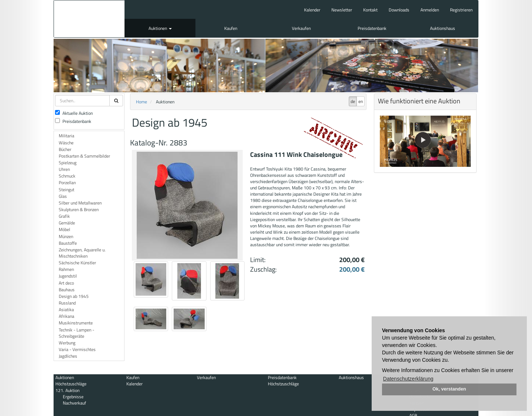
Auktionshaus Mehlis (89, 19)
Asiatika (66, 310)
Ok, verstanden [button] (449, 389)
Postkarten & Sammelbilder (84, 156)
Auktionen (160, 28)
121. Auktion (67, 390)
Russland (67, 303)
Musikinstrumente (76, 323)
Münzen (66, 236)
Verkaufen (301, 28)
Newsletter (342, 10)
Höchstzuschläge (71, 384)
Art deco (66, 283)
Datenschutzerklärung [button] (408, 379)
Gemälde (67, 223)
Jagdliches (68, 356)
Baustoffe (68, 243)
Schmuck (67, 176)
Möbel (64, 229)
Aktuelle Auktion (74, 113)
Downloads (399, 10)
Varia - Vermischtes (77, 349)
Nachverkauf (74, 403)
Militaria (66, 136)
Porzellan (67, 183)
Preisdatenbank (372, 28)
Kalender (312, 10)
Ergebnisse (73, 397)
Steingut (66, 190)
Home (141, 102)
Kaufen (231, 28)
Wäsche (66, 143)
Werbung (67, 343)
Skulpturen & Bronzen (79, 209)
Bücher (65, 149)
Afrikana (66, 316)
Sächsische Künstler (77, 263)
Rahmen (66, 269)
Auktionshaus (443, 28)
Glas (63, 196)
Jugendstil (68, 276)
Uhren (64, 169)
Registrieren (461, 10)
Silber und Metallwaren (80, 203)
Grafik (64, 216)
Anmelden (430, 10)
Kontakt (370, 10)
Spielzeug (68, 163)
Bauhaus (67, 290)
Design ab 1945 (74, 296)
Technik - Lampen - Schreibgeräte (76, 333)
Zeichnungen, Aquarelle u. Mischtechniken (82, 253)
